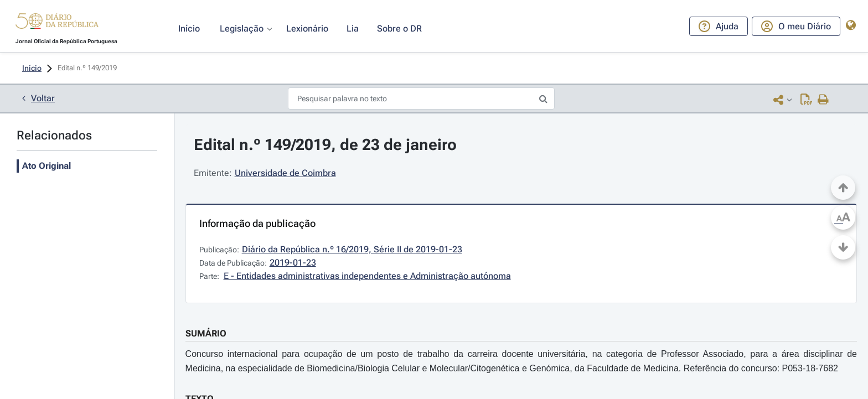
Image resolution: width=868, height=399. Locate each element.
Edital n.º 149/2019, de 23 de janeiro (325, 145)
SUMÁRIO (206, 333)
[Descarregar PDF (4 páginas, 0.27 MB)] (806, 99)
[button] (57, 23)
